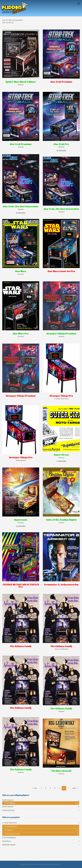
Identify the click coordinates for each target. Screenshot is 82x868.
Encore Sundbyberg (9, 838)
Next (75, 788)
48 (10, 23)
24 (7, 23)
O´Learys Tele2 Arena (10, 823)
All (13, 23)
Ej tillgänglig (11, 803)
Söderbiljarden (12, 827)
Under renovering (8, 810)
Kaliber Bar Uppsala (9, 845)
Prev (35, 788)
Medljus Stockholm (47, 864)
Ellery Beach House (13, 834)
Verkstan (10, 830)
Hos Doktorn (7, 841)
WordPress (58, 864)
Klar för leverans (8, 807)
